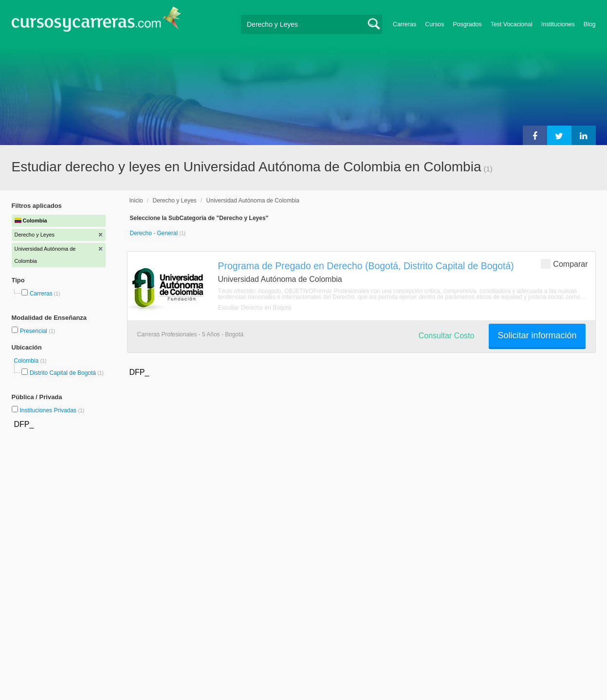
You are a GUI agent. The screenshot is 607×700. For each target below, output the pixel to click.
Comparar (564, 264)
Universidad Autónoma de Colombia (253, 201)
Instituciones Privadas (52, 410)
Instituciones (558, 24)
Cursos (434, 24)
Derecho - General (155, 233)
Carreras (405, 24)
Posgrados (467, 24)
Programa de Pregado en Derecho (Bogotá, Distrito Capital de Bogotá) (366, 266)
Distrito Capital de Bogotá (63, 373)
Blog (590, 24)
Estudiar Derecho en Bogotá (255, 308)
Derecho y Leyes (175, 201)
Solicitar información (537, 335)
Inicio (136, 201)
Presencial (34, 331)
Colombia (27, 361)
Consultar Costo (447, 336)
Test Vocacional (512, 24)
